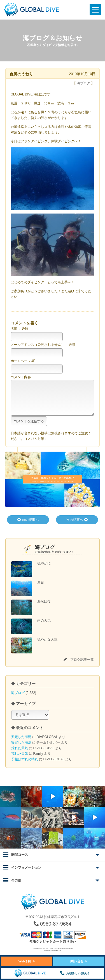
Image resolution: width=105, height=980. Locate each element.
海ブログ (18, 698)
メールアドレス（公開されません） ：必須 (43, 345)
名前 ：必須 (19, 329)
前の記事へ (28, 525)
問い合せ (77, 961)
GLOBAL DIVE (52, 949)
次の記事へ (77, 525)
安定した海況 (21, 742)
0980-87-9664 (53, 924)
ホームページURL (24, 361)
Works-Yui (57, 951)
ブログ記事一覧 (82, 665)
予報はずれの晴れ (25, 765)
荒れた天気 (20, 754)
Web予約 (25, 961)
